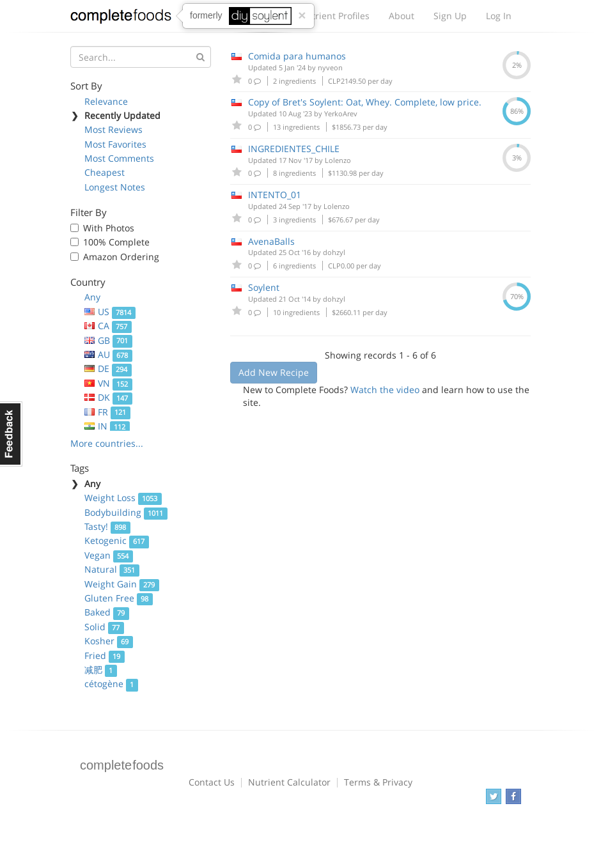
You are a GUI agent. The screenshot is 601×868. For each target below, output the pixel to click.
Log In (499, 16)
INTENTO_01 (275, 195)
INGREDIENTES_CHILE (294, 149)
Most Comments (119, 158)
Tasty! (107, 526)
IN (107, 426)
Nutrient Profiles (334, 16)
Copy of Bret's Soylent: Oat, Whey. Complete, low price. (365, 102)
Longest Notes (115, 187)
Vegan (109, 555)
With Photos (109, 228)
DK (108, 397)
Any (92, 297)
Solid (104, 627)
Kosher (109, 641)
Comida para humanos (297, 56)
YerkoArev (341, 113)
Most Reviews (113, 129)
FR (107, 412)
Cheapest (105, 172)
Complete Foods (121, 19)
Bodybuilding (126, 512)
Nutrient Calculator (289, 782)
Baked (107, 612)
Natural (112, 569)
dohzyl (334, 252)
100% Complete (116, 242)
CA (108, 326)
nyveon (330, 67)
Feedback (11, 434)
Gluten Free (119, 598)
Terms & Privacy (378, 782)
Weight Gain (122, 584)
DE (108, 368)
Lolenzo (338, 160)
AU (108, 354)
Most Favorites (115, 144)
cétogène (111, 684)
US (110, 312)
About (402, 16)
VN (108, 383)
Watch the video (385, 390)
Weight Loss (123, 498)
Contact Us (212, 782)
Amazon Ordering (121, 257)
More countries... (107, 443)
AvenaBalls (271, 241)
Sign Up (450, 16)
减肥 (101, 670)
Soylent (264, 287)
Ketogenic (117, 540)
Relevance (106, 101)
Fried (105, 655)
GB (108, 340)
